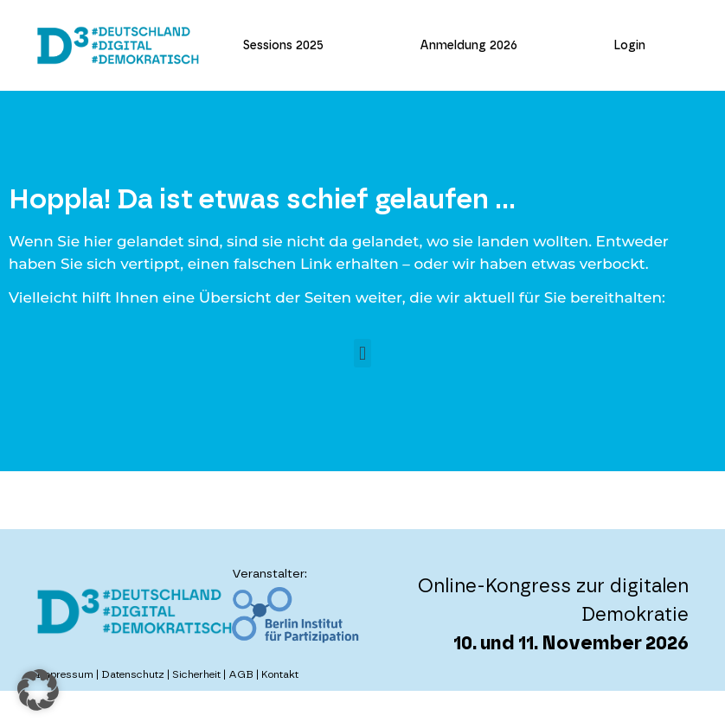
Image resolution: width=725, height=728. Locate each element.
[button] (362, 353)
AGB (241, 674)
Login (629, 46)
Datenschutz (133, 674)
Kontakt (280, 674)
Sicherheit (196, 674)
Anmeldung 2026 (468, 46)
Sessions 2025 (283, 46)
